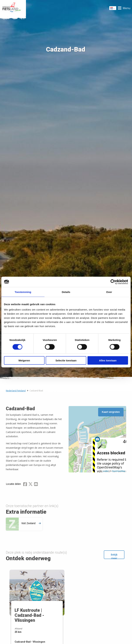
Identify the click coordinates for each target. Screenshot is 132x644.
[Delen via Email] (36, 485)
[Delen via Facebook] (25, 485)
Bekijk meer (114, 556)
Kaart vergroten (111, 412)
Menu (126, 8)
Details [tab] (66, 292)
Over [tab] (109, 292)
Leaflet (106, 471)
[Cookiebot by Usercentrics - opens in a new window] (113, 282)
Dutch (113, 8)
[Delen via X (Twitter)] (31, 485)
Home (13, 8)
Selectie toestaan (66, 360)
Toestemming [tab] (23, 292)
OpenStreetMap (119, 471)
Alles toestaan (108, 360)
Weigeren (24, 360)
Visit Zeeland (31, 523)
